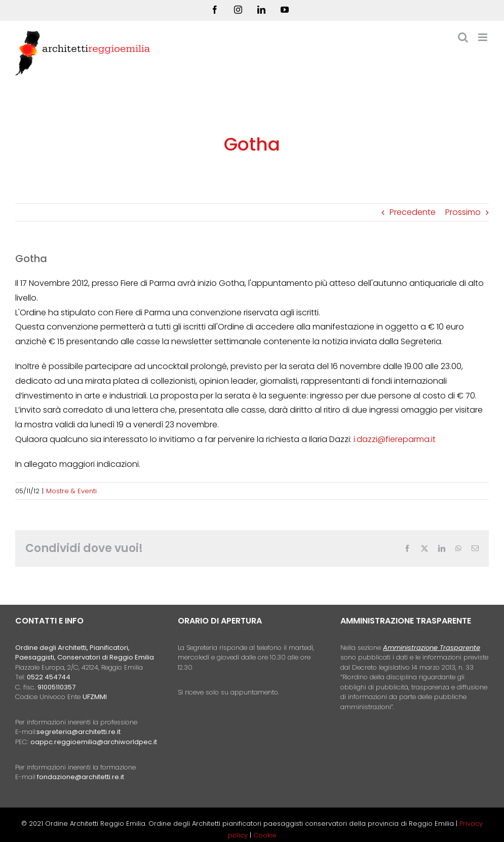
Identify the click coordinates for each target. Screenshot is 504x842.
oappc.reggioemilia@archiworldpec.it (94, 742)
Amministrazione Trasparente (432, 648)
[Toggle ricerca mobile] (463, 37)
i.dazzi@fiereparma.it (395, 439)
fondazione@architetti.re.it (81, 777)
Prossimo (463, 212)
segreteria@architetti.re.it (79, 732)
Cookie (265, 835)
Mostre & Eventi (71, 491)
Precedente (413, 212)
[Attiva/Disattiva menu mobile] (483, 37)
